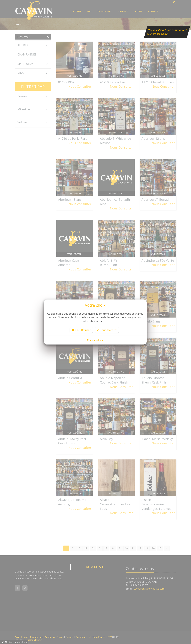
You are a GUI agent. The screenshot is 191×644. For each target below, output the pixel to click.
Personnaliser (95, 340)
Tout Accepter (107, 330)
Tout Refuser (81, 330)
